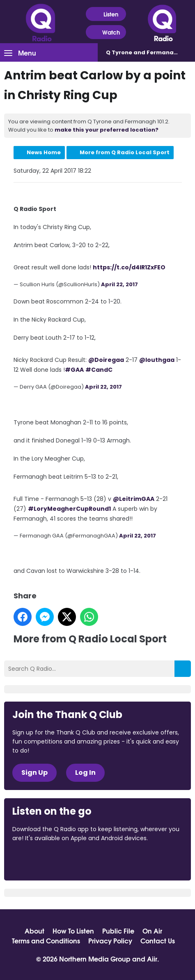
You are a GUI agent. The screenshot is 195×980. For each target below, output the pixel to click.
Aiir (152, 958)
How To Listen (73, 931)
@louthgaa (157, 360)
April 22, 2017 (119, 284)
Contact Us (158, 941)
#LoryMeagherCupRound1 (69, 509)
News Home (44, 152)
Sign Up (34, 773)
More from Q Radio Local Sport (125, 152)
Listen (106, 14)
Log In (85, 773)
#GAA (74, 370)
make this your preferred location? (107, 130)
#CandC (99, 370)
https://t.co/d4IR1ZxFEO (129, 267)
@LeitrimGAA (134, 499)
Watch (106, 32)
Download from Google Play (113, 860)
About (34, 931)
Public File (118, 931)
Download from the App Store (44, 860)
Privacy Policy (110, 941)
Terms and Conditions (46, 941)
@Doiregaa (106, 360)
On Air (152, 931)
